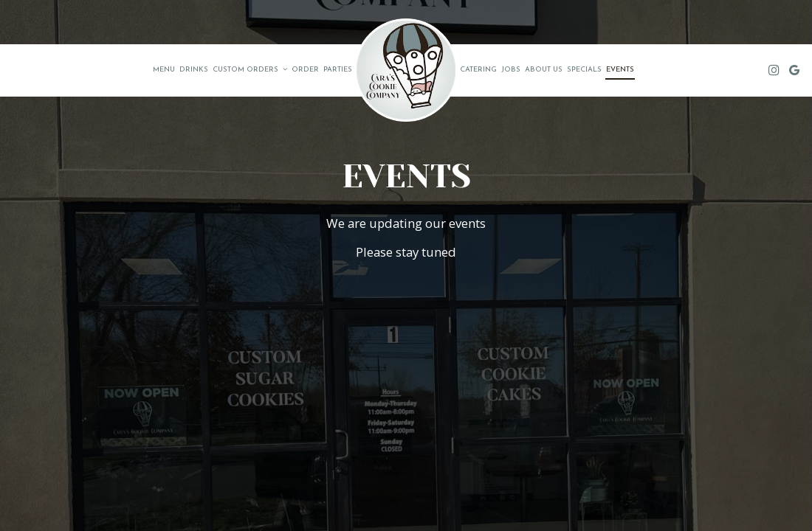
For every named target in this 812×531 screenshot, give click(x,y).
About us (544, 70)
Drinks (194, 70)
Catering (478, 70)
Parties (338, 70)
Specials (584, 70)
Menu (164, 70)
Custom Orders (250, 69)
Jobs (511, 70)
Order (305, 70)
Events (620, 70)
